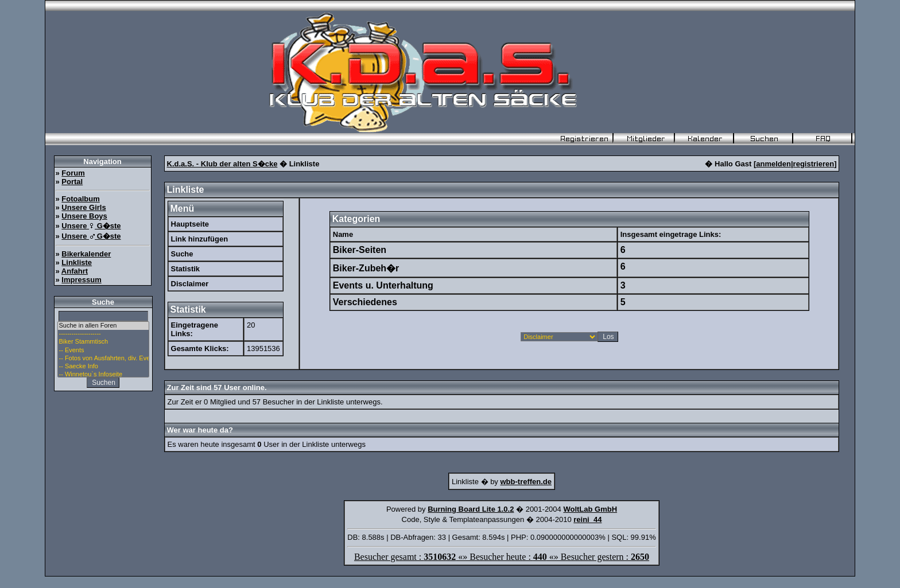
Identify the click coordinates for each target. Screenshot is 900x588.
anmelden (773, 164)
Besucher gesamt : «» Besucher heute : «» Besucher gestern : (502, 557)
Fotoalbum (80, 199)
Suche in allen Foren (103, 326)
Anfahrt (75, 271)
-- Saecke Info (103, 367)
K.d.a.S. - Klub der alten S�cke (222, 164)
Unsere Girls (84, 207)
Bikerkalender (86, 254)
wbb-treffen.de (526, 482)
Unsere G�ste (91, 226)
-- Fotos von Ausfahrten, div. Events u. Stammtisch (103, 359)
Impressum (81, 280)
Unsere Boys (84, 216)
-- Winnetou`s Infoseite (103, 375)
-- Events (103, 351)
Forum (73, 173)
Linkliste (77, 262)
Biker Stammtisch (103, 342)
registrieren (814, 164)
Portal (72, 182)
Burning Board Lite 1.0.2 (471, 509)
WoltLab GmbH (590, 509)
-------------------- (103, 334)
